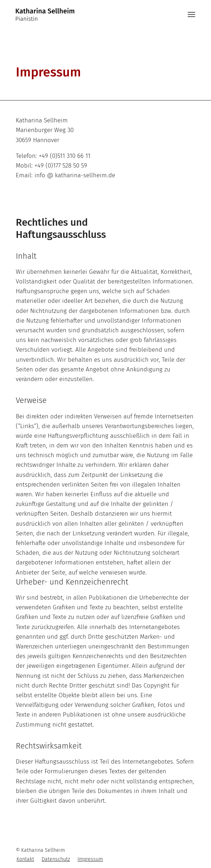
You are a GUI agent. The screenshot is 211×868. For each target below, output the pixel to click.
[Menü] (191, 14)
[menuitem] (25, 859)
